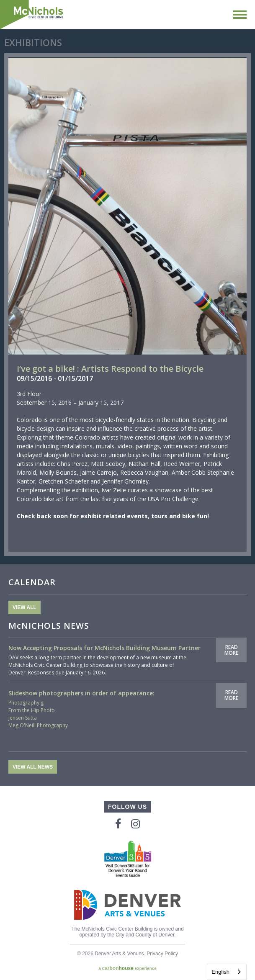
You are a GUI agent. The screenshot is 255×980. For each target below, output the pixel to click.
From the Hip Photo (32, 710)
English (220, 972)
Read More (231, 650)
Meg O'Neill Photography (38, 725)
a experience (127, 968)
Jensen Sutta (23, 718)
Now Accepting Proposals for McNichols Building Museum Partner (104, 648)
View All (24, 607)
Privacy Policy (162, 954)
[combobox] (227, 972)
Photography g (26, 703)
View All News (33, 767)
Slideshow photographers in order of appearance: (81, 693)
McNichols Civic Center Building (32, 15)
